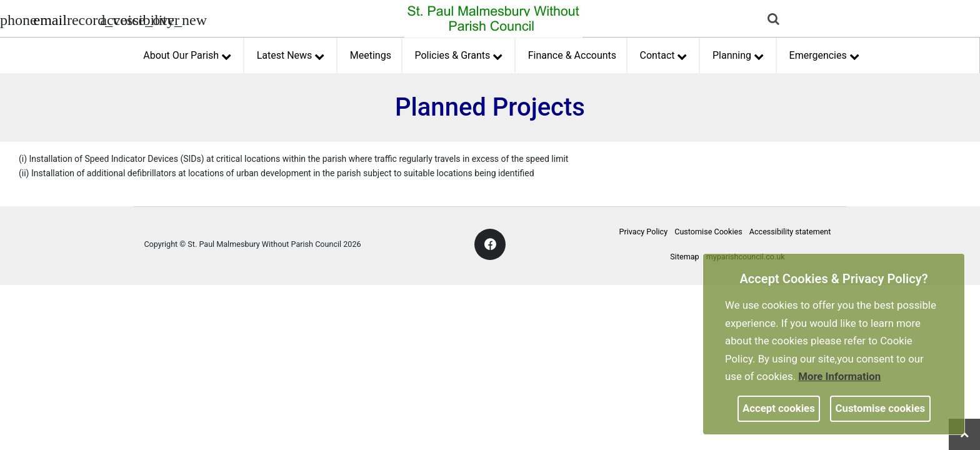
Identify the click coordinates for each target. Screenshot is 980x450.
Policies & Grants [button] (458, 54)
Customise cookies (881, 408)
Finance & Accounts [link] (572, 55)
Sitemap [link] (684, 257)
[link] (50, 22)
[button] (774, 20)
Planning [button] (738, 54)
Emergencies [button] (824, 54)
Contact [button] (663, 54)
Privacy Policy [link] (644, 232)
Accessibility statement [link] (790, 232)
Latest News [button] (291, 54)
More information (839, 376)
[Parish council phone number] (16, 19)
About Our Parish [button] (187, 54)
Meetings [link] (371, 55)
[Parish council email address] (49, 19)
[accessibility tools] (116, 19)
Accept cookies (779, 408)
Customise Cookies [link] (708, 232)
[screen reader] (82, 19)
